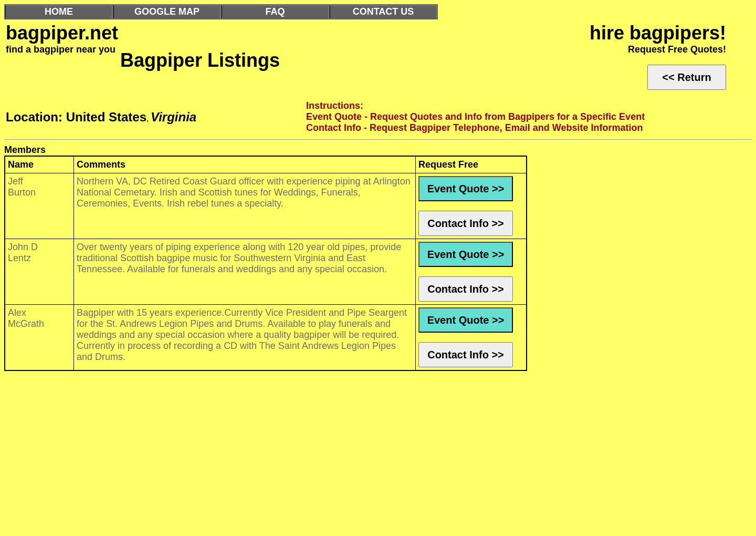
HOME (59, 12)
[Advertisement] (319, 456)
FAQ (275, 12)
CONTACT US (384, 12)
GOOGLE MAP (167, 12)
